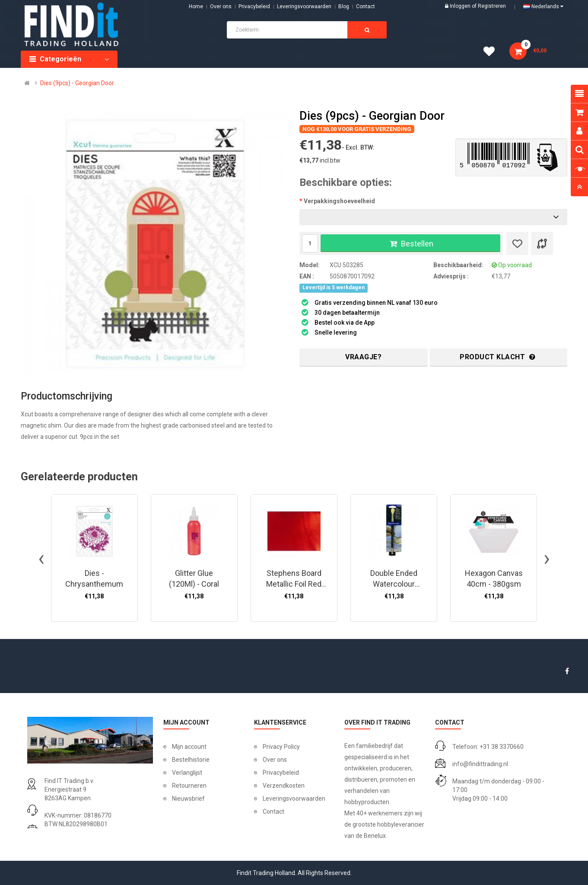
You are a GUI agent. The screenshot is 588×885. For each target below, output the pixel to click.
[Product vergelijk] (542, 243)
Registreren (492, 6)
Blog (344, 6)
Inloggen (461, 6)
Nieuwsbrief (188, 799)
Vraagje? (363, 357)
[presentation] (41, 558)
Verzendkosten (284, 786)
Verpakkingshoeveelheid (339, 201)
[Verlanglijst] (517, 243)
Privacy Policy (281, 747)
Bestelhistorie (191, 760)
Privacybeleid (254, 6)
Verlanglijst (187, 773)
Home (196, 6)
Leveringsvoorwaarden (304, 6)
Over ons (221, 6)
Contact (273, 812)
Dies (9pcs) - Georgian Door (77, 83)
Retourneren (189, 786)
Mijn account (189, 747)
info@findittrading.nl (480, 764)
